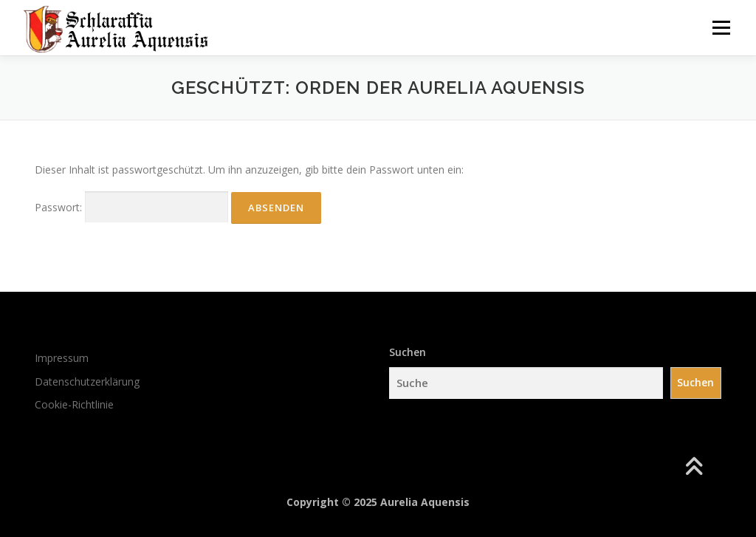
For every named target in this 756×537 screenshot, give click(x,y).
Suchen (408, 352)
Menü (721, 28)
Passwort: (131, 207)
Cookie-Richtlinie (74, 404)
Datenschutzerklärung (87, 382)
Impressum (62, 358)
